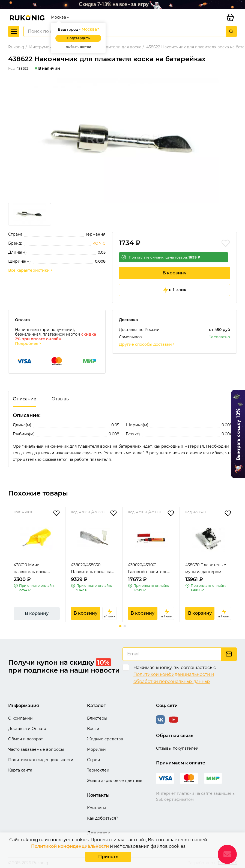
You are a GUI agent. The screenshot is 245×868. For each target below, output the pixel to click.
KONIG (99, 243)
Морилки (96, 749)
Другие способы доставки (147, 344)
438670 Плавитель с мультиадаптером (206, 568)
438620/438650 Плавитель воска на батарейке (91, 569)
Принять (108, 857)
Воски (93, 729)
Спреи (94, 760)
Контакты (96, 808)
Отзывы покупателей (177, 748)
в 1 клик (174, 290)
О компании (20, 718)
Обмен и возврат (26, 739)
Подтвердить (78, 38)
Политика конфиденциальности (41, 760)
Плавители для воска (120, 47)
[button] (120, 626)
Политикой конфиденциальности (70, 846)
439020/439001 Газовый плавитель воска (148, 569)
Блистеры (97, 718)
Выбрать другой (78, 47)
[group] (122, 141)
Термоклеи (98, 770)
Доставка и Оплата (27, 729)
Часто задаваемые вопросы (36, 749)
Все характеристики (31, 270)
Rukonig (16, 47)
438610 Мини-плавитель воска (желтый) (31, 569)
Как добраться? (103, 818)
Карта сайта (20, 770)
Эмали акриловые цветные (115, 781)
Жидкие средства (105, 739)
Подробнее (28, 344)
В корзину (174, 273)
